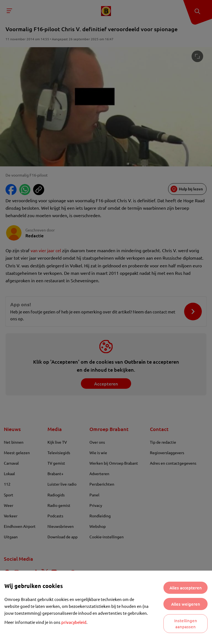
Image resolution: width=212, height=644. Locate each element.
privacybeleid (74, 622)
